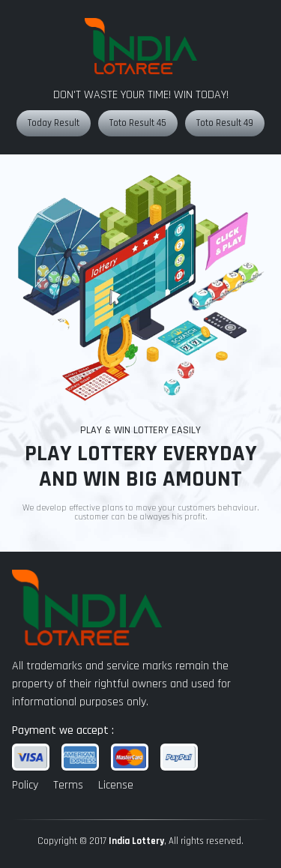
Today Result (54, 123)
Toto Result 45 (138, 123)
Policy (25, 785)
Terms (68, 785)
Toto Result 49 (225, 123)
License (116, 785)
